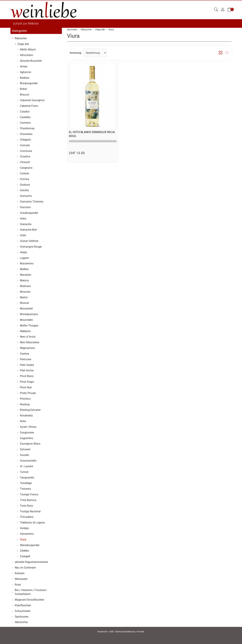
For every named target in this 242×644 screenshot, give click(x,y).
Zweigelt (25, 556)
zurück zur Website (26, 23)
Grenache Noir (28, 230)
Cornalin (25, 145)
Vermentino (27, 534)
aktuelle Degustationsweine (31, 562)
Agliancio (26, 72)
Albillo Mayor (28, 49)
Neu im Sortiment (25, 568)
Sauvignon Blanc (30, 444)
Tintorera (25, 489)
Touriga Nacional (30, 511)
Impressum (103, 632)
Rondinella (26, 416)
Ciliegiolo (25, 140)
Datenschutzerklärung (125, 632)
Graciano (25, 207)
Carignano (26, 168)
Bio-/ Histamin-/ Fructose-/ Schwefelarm (31, 592)
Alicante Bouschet (31, 61)
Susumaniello (28, 461)
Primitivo (25, 399)
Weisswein (21, 579)
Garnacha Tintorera (32, 202)
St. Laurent (26, 466)
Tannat (24, 472)
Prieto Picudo (28, 393)
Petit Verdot (27, 365)
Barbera (25, 78)
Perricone (26, 359)
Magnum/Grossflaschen (29, 600)
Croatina (25, 156)
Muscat (24, 303)
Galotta (24, 190)
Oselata (25, 354)
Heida (23, 252)
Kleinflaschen (23, 605)
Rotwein (20, 573)
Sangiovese (27, 433)
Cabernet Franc (29, 106)
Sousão (25, 455)
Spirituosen (22, 617)
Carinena (25, 123)
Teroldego (26, 483)
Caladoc (25, 112)
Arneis (24, 66)
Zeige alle (23, 44)
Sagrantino (27, 438)
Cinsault (25, 162)
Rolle (23, 421)
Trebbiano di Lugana (32, 523)
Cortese (24, 173)
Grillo (23, 235)
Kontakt (140, 632)
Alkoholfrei (21, 622)
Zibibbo (25, 551)
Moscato (25, 292)
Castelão (25, 117)
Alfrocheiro (26, 55)
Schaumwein (23, 611)
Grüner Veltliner (29, 241)
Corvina (25, 179)
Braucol (25, 95)
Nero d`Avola (28, 337)
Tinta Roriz (26, 506)
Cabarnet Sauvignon (32, 100)
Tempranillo (27, 478)
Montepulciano (29, 314)
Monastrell (26, 309)
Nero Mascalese (30, 342)
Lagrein (24, 258)
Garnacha (26, 196)
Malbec (24, 269)
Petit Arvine (27, 370)
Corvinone (26, 151)
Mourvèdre (26, 320)
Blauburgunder (29, 83)
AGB (111, 632)
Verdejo (24, 528)
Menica (24, 280)
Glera (23, 219)
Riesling (25, 404)
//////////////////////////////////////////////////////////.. (95, 141)
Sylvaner (25, 449)
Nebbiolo (25, 331)
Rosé (18, 585)
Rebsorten (21, 38)
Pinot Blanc (27, 376)
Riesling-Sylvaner (30, 410)
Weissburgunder (30, 545)
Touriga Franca (29, 494)
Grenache (26, 224)
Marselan (26, 275)
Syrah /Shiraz (28, 427)
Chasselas (26, 134)
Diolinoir (25, 185)
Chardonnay (27, 128)
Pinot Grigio (27, 382)
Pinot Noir (26, 387)
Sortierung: (76, 53)
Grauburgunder (29, 213)
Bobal (23, 89)
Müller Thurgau (29, 326)
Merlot (24, 297)
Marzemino (27, 263)
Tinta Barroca (28, 500)
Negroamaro (27, 348)
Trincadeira (27, 517)
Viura (73, 36)
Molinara (25, 286)
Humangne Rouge (31, 247)
